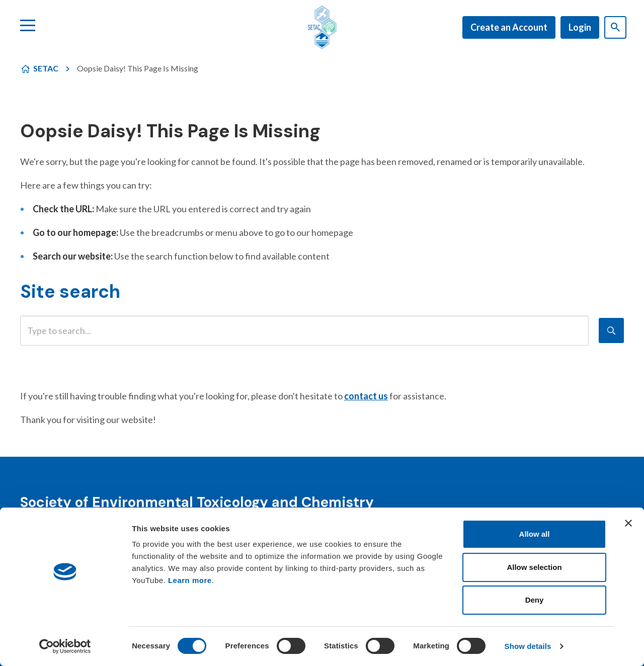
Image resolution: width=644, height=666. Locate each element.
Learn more (190, 580)
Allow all (535, 534)
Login (580, 27)
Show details (528, 646)
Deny (535, 600)
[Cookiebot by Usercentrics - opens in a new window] (65, 646)
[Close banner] (628, 523)
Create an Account (509, 27)
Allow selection (534, 567)
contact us (366, 396)
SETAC (46, 68)
